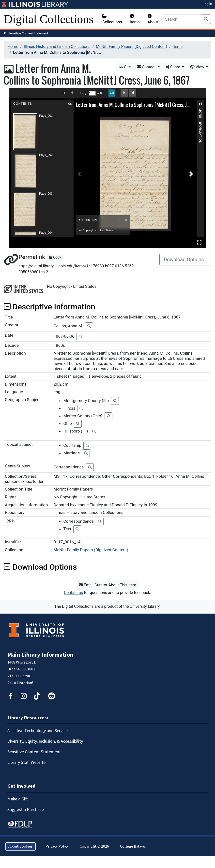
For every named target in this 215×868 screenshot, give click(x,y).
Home (13, 47)
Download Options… (185, 260)
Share (174, 67)
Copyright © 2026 (94, 846)
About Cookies (21, 846)
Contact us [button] (73, 593)
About (153, 19)
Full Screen (199, 242)
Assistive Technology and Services (38, 731)
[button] (70, 104)
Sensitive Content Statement (28, 33)
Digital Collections (49, 19)
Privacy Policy (57, 846)
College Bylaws (133, 846)
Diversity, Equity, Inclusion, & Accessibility (45, 741)
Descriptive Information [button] (49, 307)
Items (135, 19)
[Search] (181, 19)
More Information (200, 110)
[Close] (126, 220)
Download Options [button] (40, 567)
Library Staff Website (26, 762)
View (198, 67)
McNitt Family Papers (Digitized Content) (131, 47)
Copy (55, 257)
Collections (112, 19)
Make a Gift (18, 799)
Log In (207, 4)
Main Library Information (40, 655)
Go (112, 93)
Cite (125, 67)
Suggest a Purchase (26, 810)
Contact (147, 67)
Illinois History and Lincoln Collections (57, 47)
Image (84, 93)
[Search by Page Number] (92, 93)
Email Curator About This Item (107, 585)
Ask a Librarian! (20, 683)
